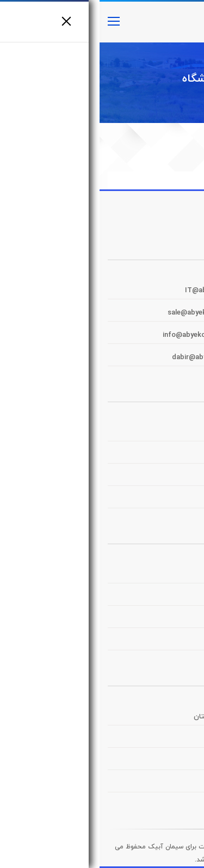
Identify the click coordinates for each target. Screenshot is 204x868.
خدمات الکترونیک (161, 500)
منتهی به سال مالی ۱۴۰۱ (151, 619)
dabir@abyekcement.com (115, 358)
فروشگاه (102, 79)
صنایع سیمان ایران (159, 784)
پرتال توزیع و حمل (160, 455)
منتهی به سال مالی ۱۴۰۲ (150, 597)
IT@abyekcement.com (123, 291)
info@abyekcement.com (104, 335)
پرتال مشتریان (166, 433)
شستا (179, 761)
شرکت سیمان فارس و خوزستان (141, 717)
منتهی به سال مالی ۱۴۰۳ (149, 575)
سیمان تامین (168, 739)
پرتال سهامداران (164, 477)
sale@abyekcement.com (109, 313)
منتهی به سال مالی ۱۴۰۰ (150, 642)
